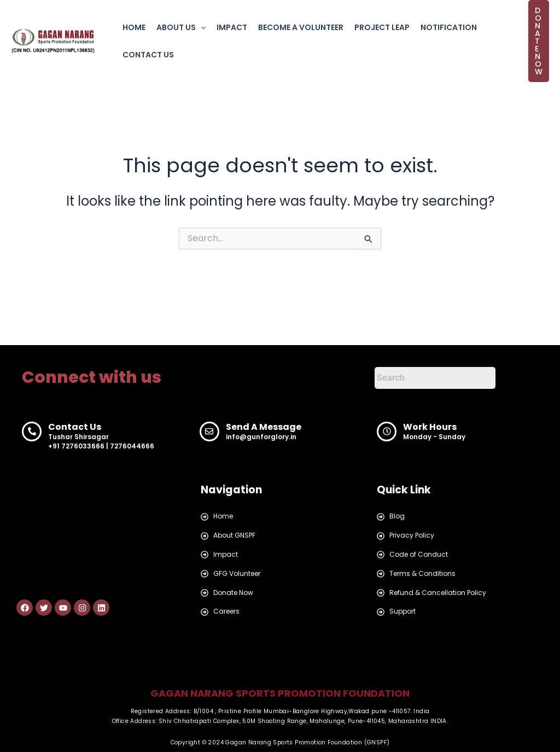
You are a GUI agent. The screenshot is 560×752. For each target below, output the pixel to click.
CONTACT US (148, 55)
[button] (201, 27)
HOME (134, 27)
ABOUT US (181, 27)
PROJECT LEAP (382, 27)
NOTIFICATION (449, 27)
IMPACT (232, 27)
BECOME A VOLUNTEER (301, 27)
